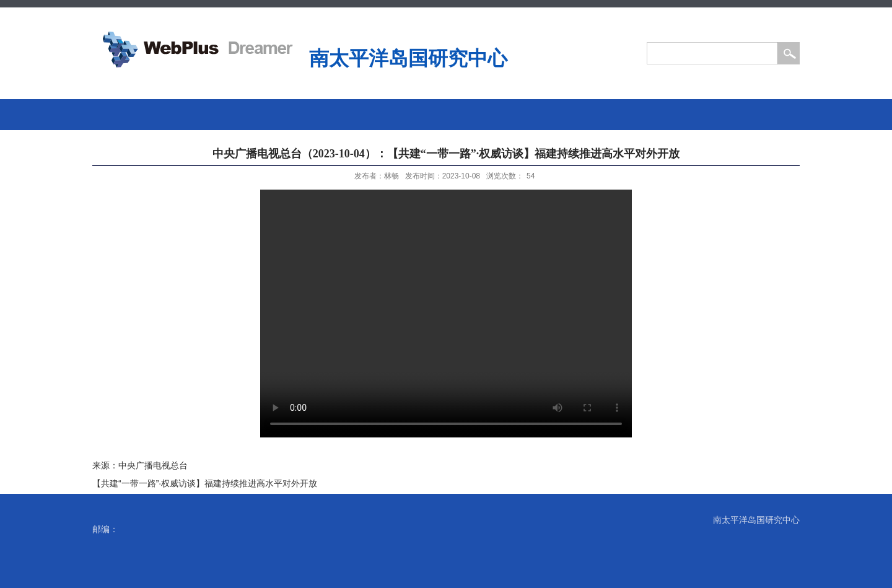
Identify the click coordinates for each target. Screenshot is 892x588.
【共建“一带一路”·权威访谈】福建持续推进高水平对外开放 (205, 483)
